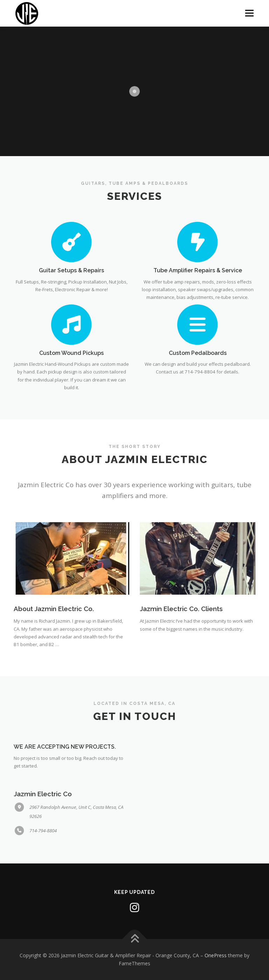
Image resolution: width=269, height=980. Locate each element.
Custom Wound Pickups (71, 353)
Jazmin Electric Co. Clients (181, 609)
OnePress (216, 955)
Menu (249, 13)
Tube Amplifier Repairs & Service (198, 270)
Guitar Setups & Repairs (71, 270)
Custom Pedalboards (198, 353)
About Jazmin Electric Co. (54, 609)
